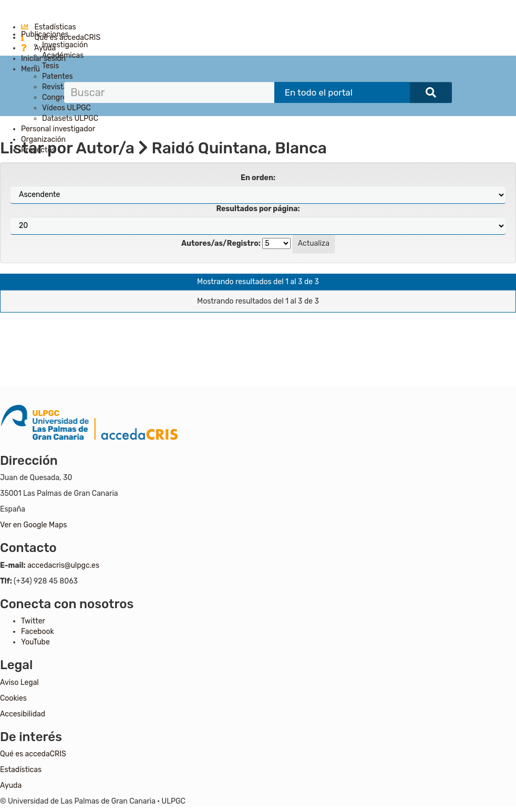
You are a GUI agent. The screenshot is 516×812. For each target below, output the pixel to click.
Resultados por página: (258, 209)
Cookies (13, 698)
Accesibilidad (23, 714)
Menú (30, 69)
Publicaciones (45, 34)
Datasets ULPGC (70, 118)
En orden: (258, 178)
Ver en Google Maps (33, 525)
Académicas (63, 55)
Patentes (58, 76)
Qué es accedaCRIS (33, 754)
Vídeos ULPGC (66, 108)
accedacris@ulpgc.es (63, 565)
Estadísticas (49, 27)
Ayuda (38, 48)
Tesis (50, 66)
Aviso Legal (19, 683)
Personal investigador (58, 129)
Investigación (65, 45)
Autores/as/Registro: (221, 243)
